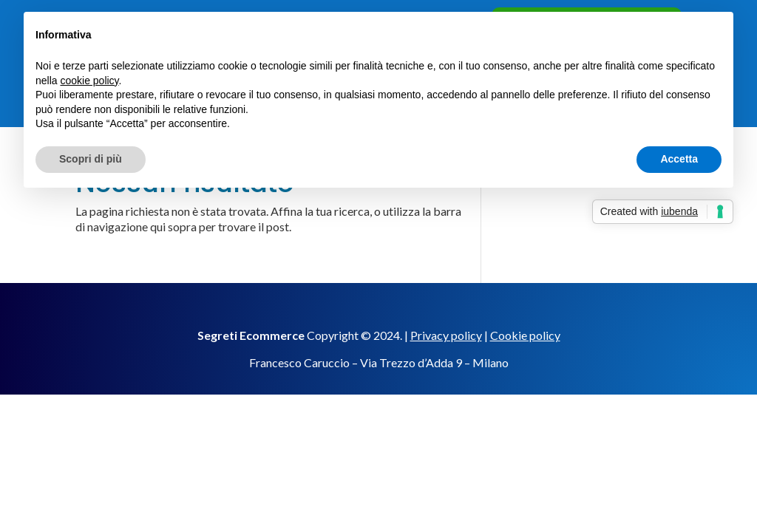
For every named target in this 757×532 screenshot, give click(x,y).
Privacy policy (446, 335)
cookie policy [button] (89, 81)
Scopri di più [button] (91, 159)
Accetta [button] (679, 159)
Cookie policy (525, 335)
